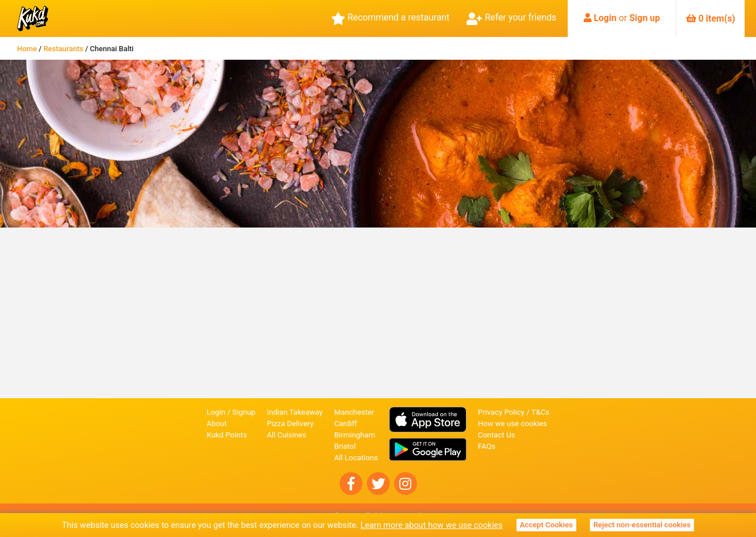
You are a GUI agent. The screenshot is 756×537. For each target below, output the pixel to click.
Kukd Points (227, 435)
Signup (244, 412)
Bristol (345, 446)
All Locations (356, 458)
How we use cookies (513, 424)
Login (605, 18)
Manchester (354, 412)
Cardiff (345, 424)
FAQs (487, 446)
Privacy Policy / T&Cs (514, 412)
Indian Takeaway (295, 412)
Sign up (645, 18)
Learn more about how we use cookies (432, 525)
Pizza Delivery (290, 424)
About (217, 424)
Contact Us (496, 435)
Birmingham (354, 435)
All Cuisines (286, 435)
